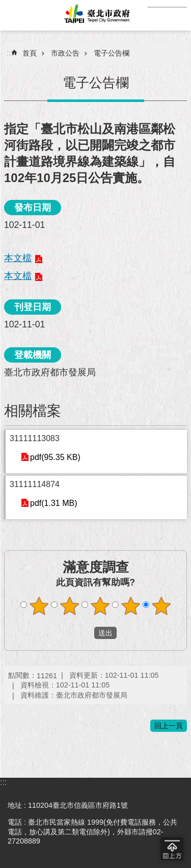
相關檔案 (33, 411)
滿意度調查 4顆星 (130, 606)
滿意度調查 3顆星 (100, 606)
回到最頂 (172, 849)
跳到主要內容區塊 (5, 5)
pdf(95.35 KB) (55, 457)
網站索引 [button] (15, 15)
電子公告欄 (112, 53)
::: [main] (10, 53)
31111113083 (35, 438)
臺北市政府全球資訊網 (95, 15)
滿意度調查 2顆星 (69, 606)
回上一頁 (169, 726)
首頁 (30, 53)
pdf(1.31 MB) (53, 503)
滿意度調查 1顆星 (39, 606)
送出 (85, 633)
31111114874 (35, 484)
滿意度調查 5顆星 (161, 606)
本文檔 (18, 258)
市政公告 (65, 53)
